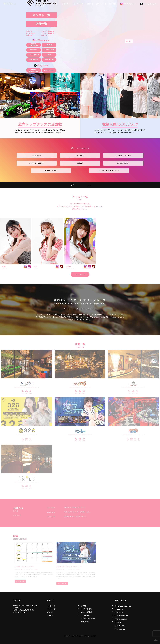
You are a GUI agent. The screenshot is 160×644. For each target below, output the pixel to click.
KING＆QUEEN (34, 55)
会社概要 (29, 35)
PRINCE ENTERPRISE (34, 45)
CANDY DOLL (34, 60)
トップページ (51, 606)
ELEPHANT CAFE (49, 50)
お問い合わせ (46, 35)
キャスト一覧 (41, 15)
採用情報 (113, 4)
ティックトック (148, 4)
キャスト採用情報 (48, 32)
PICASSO (34, 50)
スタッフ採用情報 (48, 33)
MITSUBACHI (49, 60)
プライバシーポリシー (88, 619)
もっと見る (80, 274)
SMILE (49, 55)
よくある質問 (31, 33)
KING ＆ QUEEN (37, 163)
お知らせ (29, 32)
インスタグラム (129, 4)
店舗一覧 (41, 24)
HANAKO (49, 45)
